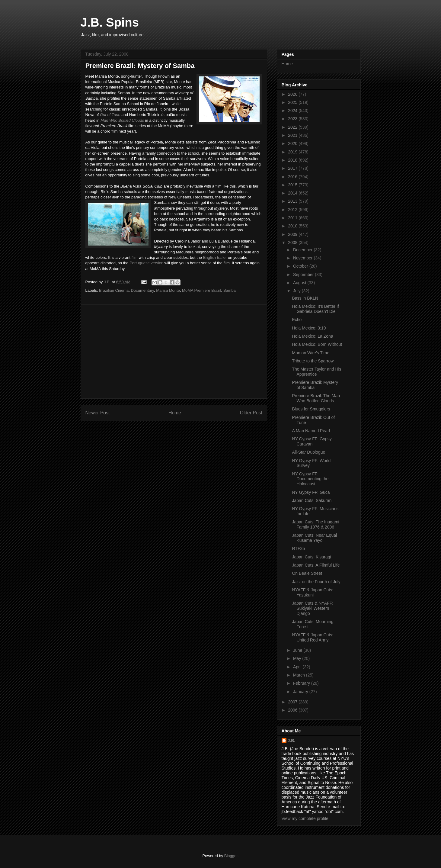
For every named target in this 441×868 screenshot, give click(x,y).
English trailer (215, 257)
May (298, 658)
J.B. (292, 741)
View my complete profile (305, 818)
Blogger (231, 856)
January (301, 692)
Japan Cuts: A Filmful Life (316, 565)
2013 (293, 201)
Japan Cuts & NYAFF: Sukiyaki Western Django (313, 608)
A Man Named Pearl (311, 431)
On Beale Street (307, 573)
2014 (293, 193)
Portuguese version (146, 263)
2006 (293, 710)
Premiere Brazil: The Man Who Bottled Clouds (316, 398)
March (300, 675)
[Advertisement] (174, 352)
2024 (293, 111)
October (301, 266)
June (298, 650)
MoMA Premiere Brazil (201, 290)
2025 (293, 102)
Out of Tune (110, 115)
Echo (297, 320)
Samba (230, 290)
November (303, 258)
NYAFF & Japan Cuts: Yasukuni (313, 592)
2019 (293, 152)
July (297, 291)
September (304, 275)
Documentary (142, 290)
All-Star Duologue (308, 452)
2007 (293, 702)
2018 (293, 160)
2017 (293, 168)
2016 (293, 177)
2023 (293, 119)
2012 (293, 210)
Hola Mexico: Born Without (317, 344)
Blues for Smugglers (311, 409)
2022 (293, 127)
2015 (293, 185)
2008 (293, 243)
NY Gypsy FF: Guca (311, 492)
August (300, 283)
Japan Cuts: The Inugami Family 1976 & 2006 (315, 524)
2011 (293, 218)
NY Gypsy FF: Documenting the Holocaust (310, 479)
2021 (293, 135)
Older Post (251, 413)
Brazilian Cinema (114, 290)
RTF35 (298, 548)
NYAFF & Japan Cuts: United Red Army (313, 637)
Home (175, 413)
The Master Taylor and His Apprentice (316, 372)
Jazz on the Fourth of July (316, 582)
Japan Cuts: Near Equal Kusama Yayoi (314, 538)
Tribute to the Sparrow (313, 361)
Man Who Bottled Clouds (122, 120)
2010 (293, 226)
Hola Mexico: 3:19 (309, 328)
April (298, 667)
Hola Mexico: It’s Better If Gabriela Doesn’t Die (315, 309)
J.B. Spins (110, 22)
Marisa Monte (168, 290)
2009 (293, 234)
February (302, 683)
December (303, 250)
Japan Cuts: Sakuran (312, 500)
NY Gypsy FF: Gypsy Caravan (312, 441)
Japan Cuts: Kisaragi (311, 557)
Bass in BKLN (305, 298)
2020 (293, 143)
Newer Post (98, 413)
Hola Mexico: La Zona (312, 336)
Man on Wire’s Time (310, 353)
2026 (293, 94)
